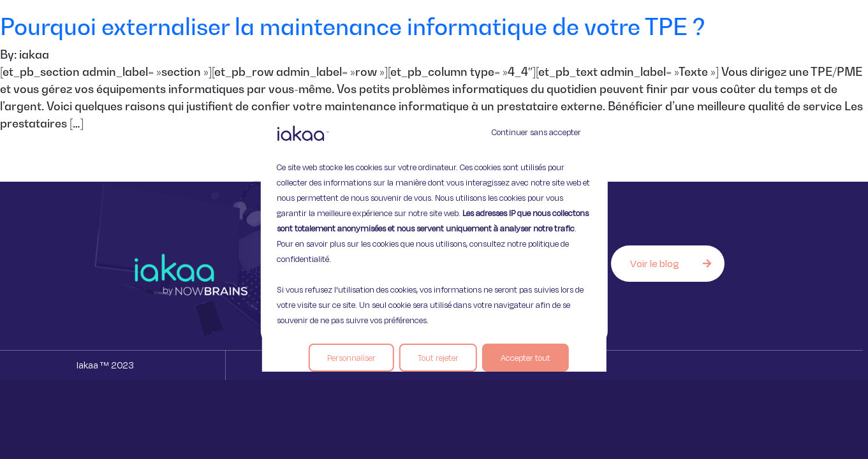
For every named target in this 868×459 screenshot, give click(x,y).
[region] (434, 229)
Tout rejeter (438, 358)
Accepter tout (526, 358)
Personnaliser (351, 358)
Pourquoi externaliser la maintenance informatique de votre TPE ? (353, 26)
